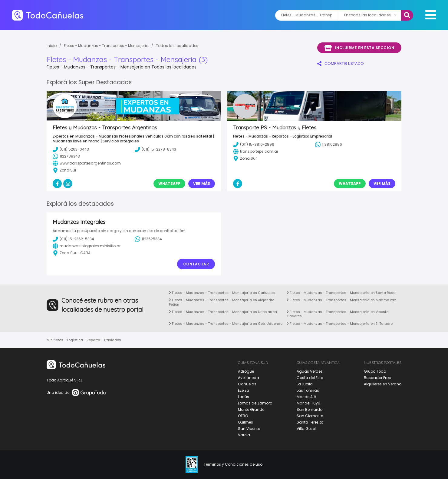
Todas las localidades (177, 46)
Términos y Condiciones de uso (233, 464)
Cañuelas (247, 384)
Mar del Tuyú (308, 403)
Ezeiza (244, 390)
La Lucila (305, 384)
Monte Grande (251, 409)
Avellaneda (249, 378)
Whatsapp (169, 183)
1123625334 (148, 239)
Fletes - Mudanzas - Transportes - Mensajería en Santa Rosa (341, 293)
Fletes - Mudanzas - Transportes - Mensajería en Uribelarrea (223, 312)
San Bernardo (310, 409)
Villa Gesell (307, 429)
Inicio (52, 46)
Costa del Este (310, 378)
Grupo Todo (375, 371)
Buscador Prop (377, 378)
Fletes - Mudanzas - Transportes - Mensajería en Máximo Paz (341, 300)
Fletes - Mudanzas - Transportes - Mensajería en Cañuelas (222, 293)
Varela (244, 435)
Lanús (244, 397)
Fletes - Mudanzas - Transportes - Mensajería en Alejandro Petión (222, 302)
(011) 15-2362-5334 (73, 239)
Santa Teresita (310, 422)
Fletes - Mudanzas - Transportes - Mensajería (106, 46)
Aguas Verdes (310, 371)
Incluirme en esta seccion (359, 48)
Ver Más (202, 183)
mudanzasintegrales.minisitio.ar (87, 246)
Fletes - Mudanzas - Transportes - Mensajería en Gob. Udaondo (226, 324)
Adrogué (246, 371)
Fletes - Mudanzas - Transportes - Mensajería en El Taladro (340, 324)
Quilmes (245, 422)
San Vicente (249, 429)
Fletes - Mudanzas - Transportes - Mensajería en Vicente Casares (338, 314)
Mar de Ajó (306, 397)
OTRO (243, 416)
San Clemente (310, 416)
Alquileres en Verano (383, 384)
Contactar (196, 264)
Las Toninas (308, 390)
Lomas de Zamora (255, 403)
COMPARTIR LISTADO (341, 63)
